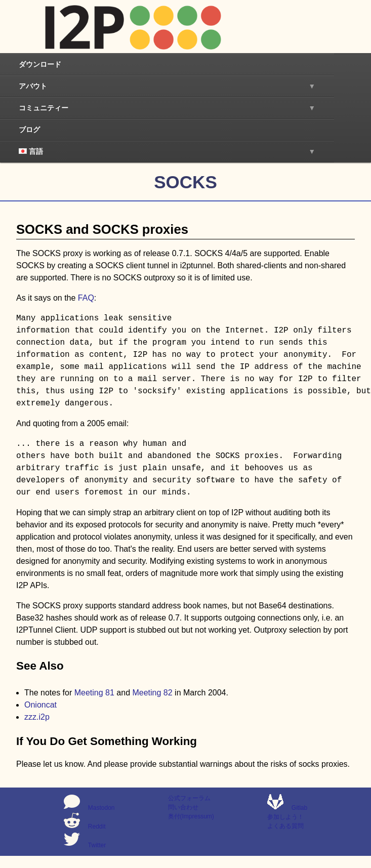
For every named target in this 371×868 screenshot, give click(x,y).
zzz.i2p (37, 717)
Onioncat (40, 705)
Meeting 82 (152, 693)
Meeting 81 (94, 693)
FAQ (86, 298)
